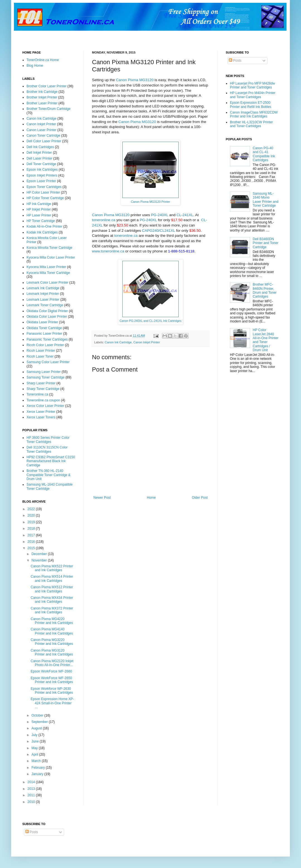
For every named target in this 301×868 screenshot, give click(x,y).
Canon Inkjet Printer (146, 342)
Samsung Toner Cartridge (46, 377)
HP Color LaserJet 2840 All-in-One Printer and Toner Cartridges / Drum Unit (266, 340)
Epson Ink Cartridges (42, 170)
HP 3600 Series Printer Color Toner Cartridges (48, 440)
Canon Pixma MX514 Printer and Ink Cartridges (52, 578)
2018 (32, 529)
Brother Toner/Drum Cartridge (48, 109)
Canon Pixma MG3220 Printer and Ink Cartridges (52, 642)
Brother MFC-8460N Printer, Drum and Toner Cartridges (265, 290)
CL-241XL (185, 215)
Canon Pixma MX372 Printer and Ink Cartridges (52, 610)
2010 (32, 802)
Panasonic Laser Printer (44, 334)
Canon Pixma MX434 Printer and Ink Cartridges (52, 600)
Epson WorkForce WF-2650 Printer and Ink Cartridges (52, 680)
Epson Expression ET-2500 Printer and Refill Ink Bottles (251, 105)
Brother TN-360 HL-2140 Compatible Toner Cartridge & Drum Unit (48, 475)
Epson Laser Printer (41, 181)
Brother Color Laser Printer (46, 86)
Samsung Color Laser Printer (48, 362)
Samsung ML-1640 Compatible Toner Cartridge (49, 486)
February (39, 768)
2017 (32, 535)
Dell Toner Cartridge (41, 164)
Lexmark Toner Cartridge (45, 305)
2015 (32, 548)
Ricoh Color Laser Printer (45, 345)
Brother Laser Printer (42, 103)
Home (151, 498)
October (38, 715)
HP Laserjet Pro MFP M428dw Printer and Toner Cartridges (253, 85)
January (38, 774)
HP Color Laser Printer (43, 192)
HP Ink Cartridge (39, 204)
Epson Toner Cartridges (44, 187)
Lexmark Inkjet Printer (43, 294)
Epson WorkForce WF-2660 (51, 671)
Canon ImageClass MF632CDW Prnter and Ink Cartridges (254, 114)
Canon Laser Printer (41, 130)
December (40, 554)
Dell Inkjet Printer (39, 153)
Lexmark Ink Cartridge (43, 288)
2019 (32, 522)
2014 (32, 782)
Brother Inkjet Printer (42, 97)
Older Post (200, 498)
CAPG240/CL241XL (158, 231)
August (37, 728)
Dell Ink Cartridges (40, 147)
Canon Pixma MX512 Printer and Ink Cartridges (52, 589)
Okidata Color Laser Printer (47, 317)
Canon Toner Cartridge (43, 136)
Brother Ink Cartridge (42, 92)
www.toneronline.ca (108, 251)
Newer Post (102, 498)
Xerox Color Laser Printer (45, 406)
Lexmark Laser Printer (43, 300)
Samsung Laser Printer (44, 372)
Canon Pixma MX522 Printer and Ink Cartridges (52, 568)
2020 (32, 515)
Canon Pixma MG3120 (135, 80)
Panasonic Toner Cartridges (47, 339)
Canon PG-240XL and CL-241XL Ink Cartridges (151, 321)
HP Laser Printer (39, 215)
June (36, 741)
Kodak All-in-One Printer (44, 226)
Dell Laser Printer (39, 158)
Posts (235, 61)
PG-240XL (160, 215)
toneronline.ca (104, 220)
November (40, 560)
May (35, 748)
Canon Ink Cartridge (118, 342)
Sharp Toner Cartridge (43, 389)
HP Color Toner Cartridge (45, 198)
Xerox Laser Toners (41, 417)
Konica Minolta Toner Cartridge (49, 248)
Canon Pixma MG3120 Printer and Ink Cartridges (52, 652)
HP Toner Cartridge (41, 221)
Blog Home (35, 66)
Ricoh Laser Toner (40, 356)
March (37, 761)
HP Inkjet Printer (39, 209)
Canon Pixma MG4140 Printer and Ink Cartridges (52, 631)
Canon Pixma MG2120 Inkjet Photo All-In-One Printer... (52, 663)
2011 (32, 795)
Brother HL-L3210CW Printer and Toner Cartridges (251, 124)
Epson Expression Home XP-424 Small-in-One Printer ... (52, 703)
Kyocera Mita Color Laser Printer (51, 257)
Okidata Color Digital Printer (47, 311)
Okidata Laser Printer (42, 322)
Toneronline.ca (37, 394)
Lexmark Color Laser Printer (47, 283)
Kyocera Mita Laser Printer (46, 267)
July (35, 735)
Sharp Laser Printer (41, 383)
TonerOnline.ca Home (43, 60)
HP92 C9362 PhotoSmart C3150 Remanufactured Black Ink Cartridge (51, 461)
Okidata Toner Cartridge (44, 328)
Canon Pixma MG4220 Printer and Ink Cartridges (52, 621)
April (35, 754)
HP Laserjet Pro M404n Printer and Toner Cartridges (253, 95)
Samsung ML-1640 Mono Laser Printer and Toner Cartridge (266, 200)
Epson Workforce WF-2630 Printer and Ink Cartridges (52, 691)
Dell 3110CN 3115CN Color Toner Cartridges (47, 449)
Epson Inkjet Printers (42, 175)
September (40, 722)
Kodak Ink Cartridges (42, 232)
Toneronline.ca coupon (43, 400)
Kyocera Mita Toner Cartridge (48, 273)
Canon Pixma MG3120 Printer (151, 202)
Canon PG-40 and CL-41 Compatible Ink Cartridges (264, 154)
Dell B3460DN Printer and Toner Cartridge (266, 243)
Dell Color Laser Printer (44, 141)
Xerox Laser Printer (41, 412)
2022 (32, 509)
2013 (32, 789)
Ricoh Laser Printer (41, 351)
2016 (32, 542)
